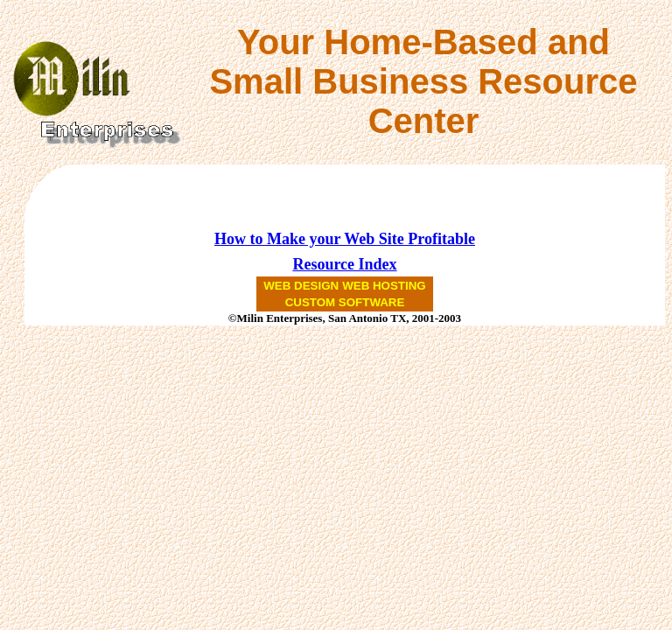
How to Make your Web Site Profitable (345, 239)
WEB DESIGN (301, 286)
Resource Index (344, 264)
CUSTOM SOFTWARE (345, 302)
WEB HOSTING (384, 286)
